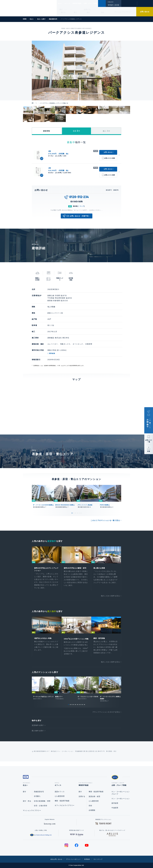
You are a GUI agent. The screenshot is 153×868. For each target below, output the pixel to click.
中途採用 (115, 808)
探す (61, 10)
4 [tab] (77, 513)
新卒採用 (115, 803)
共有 (149, 451)
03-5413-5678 (77, 202)
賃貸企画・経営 (94, 796)
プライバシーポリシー (73, 859)
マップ (82, 206)
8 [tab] (81, 708)
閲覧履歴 (129, 5)
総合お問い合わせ (54, 859)
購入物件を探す (38, 734)
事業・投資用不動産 (62, 801)
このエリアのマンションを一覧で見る (105, 520)
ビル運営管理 (60, 796)
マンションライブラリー (123, 12)
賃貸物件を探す (38, 729)
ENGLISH (111, 2)
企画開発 (92, 810)
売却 (90, 806)
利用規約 (89, 859)
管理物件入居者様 (113, 5)
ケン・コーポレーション (121, 799)
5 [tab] (79, 513)
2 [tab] (74, 513)
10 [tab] (85, 708)
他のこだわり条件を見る (110, 596)
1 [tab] (72, 513)
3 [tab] (76, 513)
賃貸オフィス (60, 792)
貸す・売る (27, 801)
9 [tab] (83, 708)
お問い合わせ (145, 12)
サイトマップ (101, 859)
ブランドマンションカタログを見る (106, 716)
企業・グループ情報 (97, 3)
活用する (87, 10)
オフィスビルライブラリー (65, 805)
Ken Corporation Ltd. (22, 8)
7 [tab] (79, 708)
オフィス (70, 3)
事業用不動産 (82, 3)
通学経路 (52, 353)
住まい (61, 3)
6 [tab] (81, 513)
